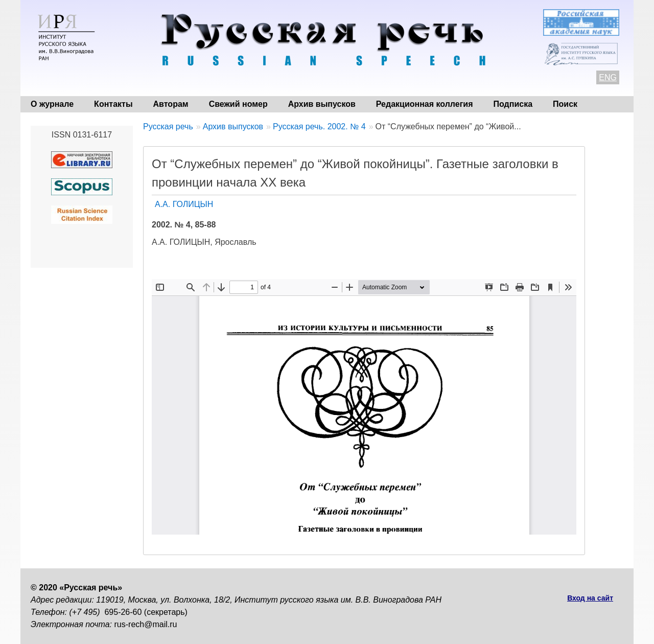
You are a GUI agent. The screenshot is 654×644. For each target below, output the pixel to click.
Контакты (113, 104)
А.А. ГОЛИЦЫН (184, 204)
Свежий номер (238, 104)
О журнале (52, 104)
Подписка (513, 104)
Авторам (171, 104)
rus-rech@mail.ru (146, 624)
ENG (608, 77)
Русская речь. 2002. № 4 (319, 126)
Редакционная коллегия (425, 104)
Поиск (565, 104)
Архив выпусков (322, 104)
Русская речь (168, 126)
